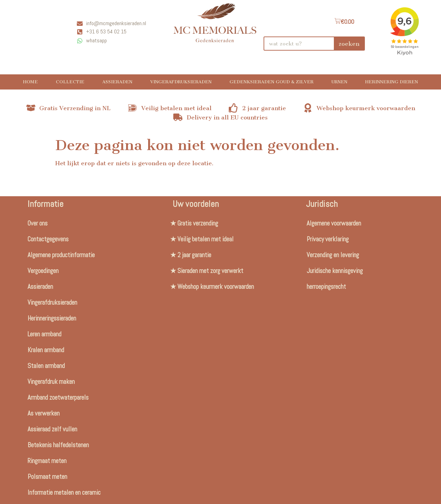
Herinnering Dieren (392, 82)
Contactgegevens (48, 239)
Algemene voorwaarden (334, 223)
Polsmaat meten (47, 477)
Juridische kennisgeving (335, 271)
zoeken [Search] (349, 44)
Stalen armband (46, 366)
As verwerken (44, 413)
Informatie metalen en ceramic (64, 492)
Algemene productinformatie (61, 255)
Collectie (70, 82)
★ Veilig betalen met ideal (202, 239)
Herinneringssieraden (52, 318)
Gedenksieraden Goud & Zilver (271, 82)
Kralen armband (46, 350)
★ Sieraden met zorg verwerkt (207, 271)
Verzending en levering (333, 255)
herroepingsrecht (326, 287)
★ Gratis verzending (194, 223)
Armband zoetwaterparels (58, 397)
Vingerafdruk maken (51, 382)
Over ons (38, 223)
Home (30, 82)
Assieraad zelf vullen (52, 429)
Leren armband (44, 334)
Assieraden (117, 82)
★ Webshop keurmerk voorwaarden (212, 287)
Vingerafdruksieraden (181, 82)
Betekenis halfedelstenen (58, 445)
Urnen (339, 82)
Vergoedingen (43, 271)
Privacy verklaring (328, 239)
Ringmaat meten (47, 461)
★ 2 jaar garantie (191, 255)
